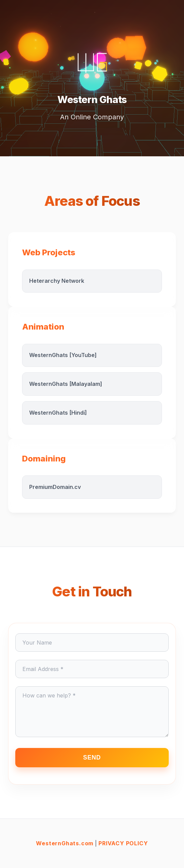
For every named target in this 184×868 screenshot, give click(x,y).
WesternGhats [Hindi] (58, 413)
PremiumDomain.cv (55, 487)
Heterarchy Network (57, 281)
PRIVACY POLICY (123, 843)
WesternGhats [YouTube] (63, 355)
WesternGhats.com (65, 843)
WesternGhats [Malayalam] (66, 384)
